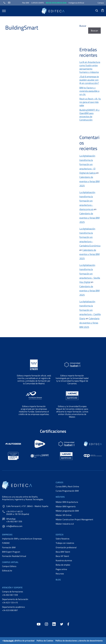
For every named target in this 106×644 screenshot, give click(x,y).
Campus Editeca (9, 566)
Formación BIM (9, 547)
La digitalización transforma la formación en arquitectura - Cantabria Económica (90, 237)
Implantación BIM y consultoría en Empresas (22, 539)
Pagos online (61, 569)
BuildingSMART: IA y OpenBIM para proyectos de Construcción (89, 115)
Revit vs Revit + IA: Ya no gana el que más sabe (90, 102)
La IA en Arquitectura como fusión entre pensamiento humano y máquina (90, 67)
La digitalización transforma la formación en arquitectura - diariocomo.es (87, 201)
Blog (58, 580)
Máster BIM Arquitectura (67, 502)
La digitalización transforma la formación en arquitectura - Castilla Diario (90, 310)
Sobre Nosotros (62, 539)
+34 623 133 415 (10, 602)
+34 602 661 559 (10, 595)
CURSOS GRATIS (38, 3)
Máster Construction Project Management (74, 519)
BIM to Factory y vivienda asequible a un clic (89, 91)
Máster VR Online (64, 515)
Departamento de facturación (15, 599)
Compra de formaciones (13, 592)
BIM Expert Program (11, 552)
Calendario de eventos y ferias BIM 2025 (89, 181)
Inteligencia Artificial (76, 3)
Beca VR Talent (62, 556)
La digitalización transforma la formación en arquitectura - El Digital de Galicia (88, 164)
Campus (101, 3)
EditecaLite (7, 571)
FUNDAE (6, 543)
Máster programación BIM (67, 511)
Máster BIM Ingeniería (66, 506)
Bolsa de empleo (63, 565)
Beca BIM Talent (63, 552)
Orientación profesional (66, 547)
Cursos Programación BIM (67, 491)
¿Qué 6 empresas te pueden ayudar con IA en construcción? (89, 80)
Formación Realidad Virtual (14, 556)
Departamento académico (13, 607)
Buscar (83, 26)
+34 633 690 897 (10, 610)
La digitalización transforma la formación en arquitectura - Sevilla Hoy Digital (90, 274)
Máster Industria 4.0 (65, 524)
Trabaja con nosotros (65, 543)
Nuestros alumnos (64, 560)
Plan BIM (26, 3)
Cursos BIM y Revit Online (67, 486)
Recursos (60, 574)
